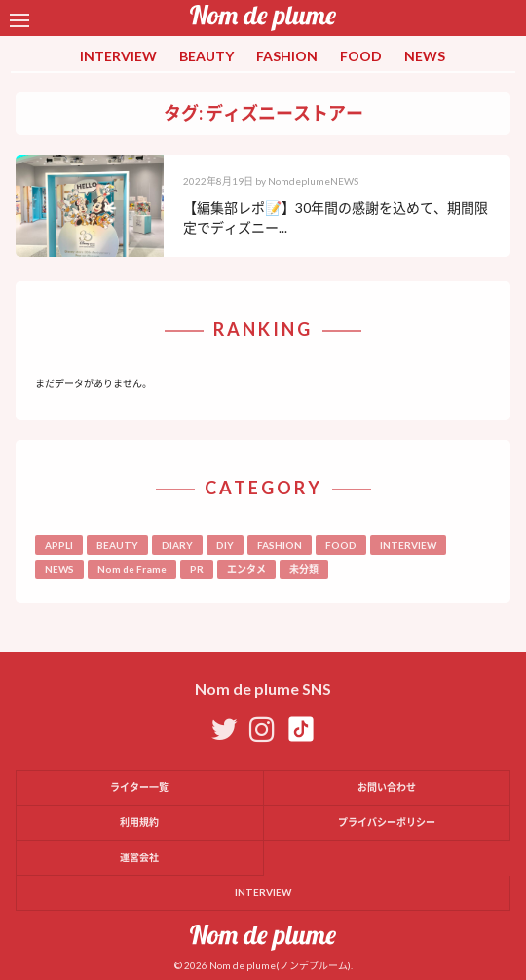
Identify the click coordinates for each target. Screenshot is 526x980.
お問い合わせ (387, 787)
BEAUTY (207, 56)
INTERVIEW (118, 56)
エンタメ (246, 569)
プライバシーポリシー (387, 822)
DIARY (177, 545)
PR (197, 569)
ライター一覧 (139, 787)
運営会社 (139, 857)
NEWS (425, 56)
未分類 (304, 569)
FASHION (287, 56)
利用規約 (139, 822)
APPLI (59, 545)
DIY (225, 545)
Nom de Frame (132, 569)
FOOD (361, 56)
